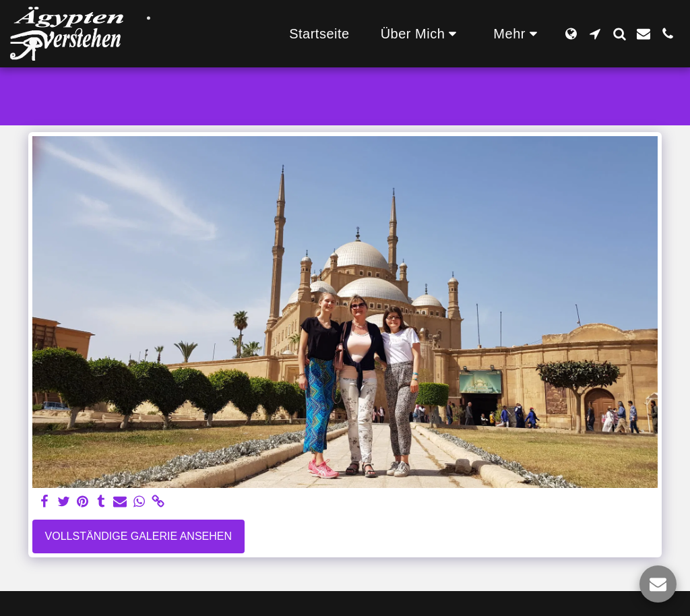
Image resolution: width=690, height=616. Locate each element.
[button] (422, 34)
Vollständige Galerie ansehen (138, 536)
